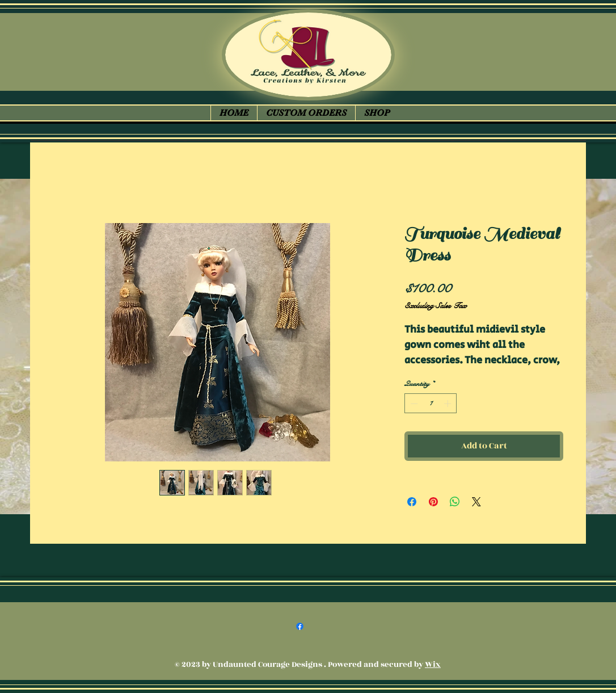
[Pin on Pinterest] (433, 502)
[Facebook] (300, 626)
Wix (433, 664)
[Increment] (449, 404)
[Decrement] (413, 404)
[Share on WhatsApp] (455, 502)
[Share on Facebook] (412, 502)
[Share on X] (476, 502)
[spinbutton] (431, 404)
